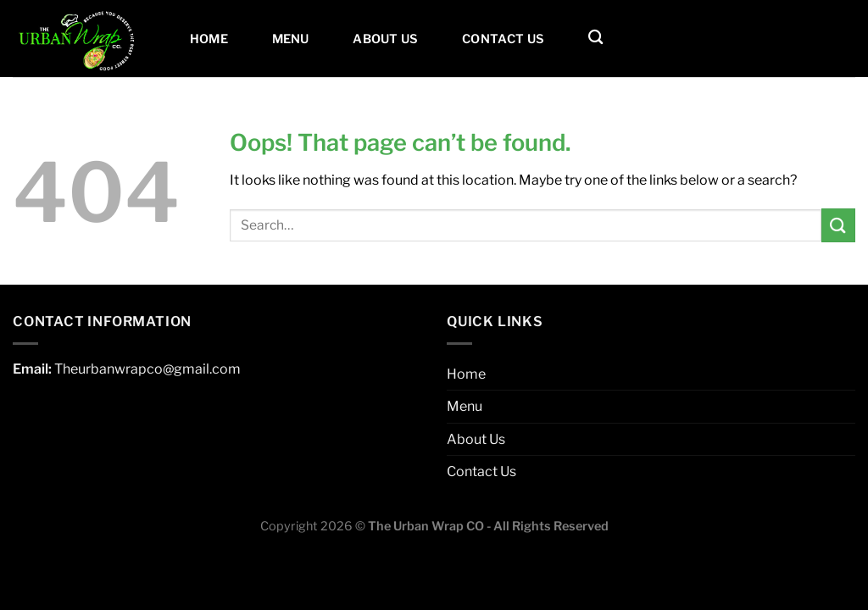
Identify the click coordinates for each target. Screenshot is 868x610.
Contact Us (503, 39)
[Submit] (838, 225)
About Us (385, 39)
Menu (291, 39)
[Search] (595, 38)
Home (209, 39)
